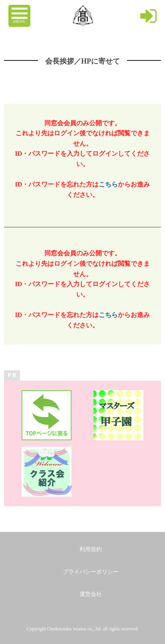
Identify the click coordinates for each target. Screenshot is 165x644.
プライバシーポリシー (91, 572)
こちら (108, 184)
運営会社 (91, 594)
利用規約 (91, 549)
